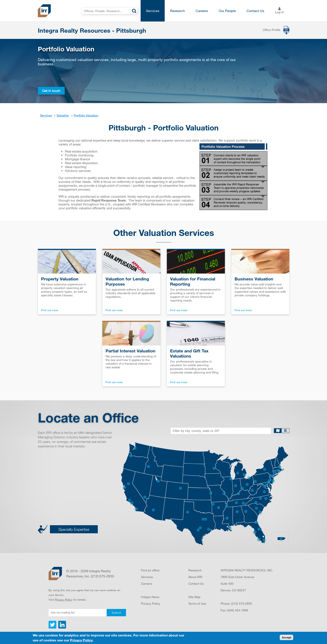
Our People (227, 11)
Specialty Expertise (74, 529)
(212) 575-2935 (242, 603)
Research (177, 11)
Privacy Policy (64, 600)
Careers (202, 11)
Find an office (150, 570)
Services (153, 11)
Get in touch (51, 91)
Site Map (194, 597)
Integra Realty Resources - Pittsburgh (92, 30)
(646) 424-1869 (238, 610)
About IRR (195, 577)
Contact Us (255, 11)
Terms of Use (197, 603)
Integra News (150, 597)
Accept (286, 637)
